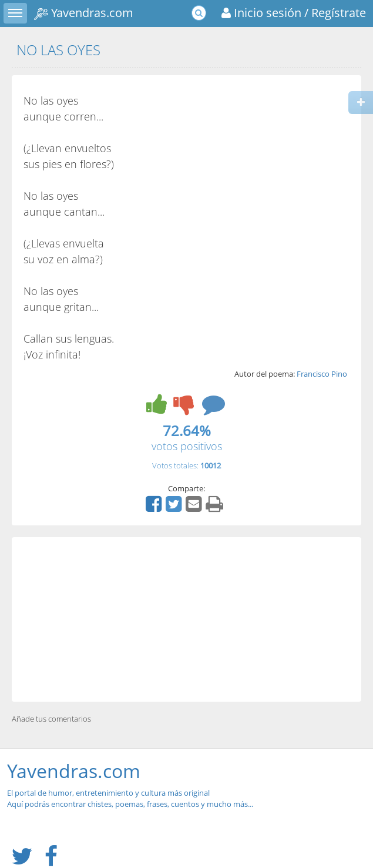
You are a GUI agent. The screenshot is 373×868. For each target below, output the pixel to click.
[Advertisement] (186, 619)
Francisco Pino (322, 374)
